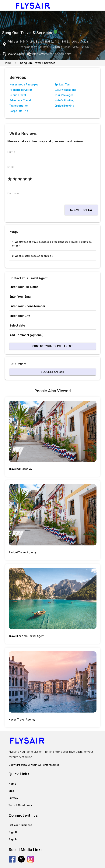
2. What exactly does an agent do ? (33, 256)
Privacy (13, 798)
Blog (12, 791)
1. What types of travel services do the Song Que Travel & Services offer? (52, 244)
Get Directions (18, 364)
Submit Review (81, 210)
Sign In (13, 839)
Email (11, 167)
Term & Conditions (20, 805)
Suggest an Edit (52, 372)
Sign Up (14, 832)
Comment (13, 193)
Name (11, 152)
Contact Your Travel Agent (53, 346)
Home (8, 63)
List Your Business (21, 825)
